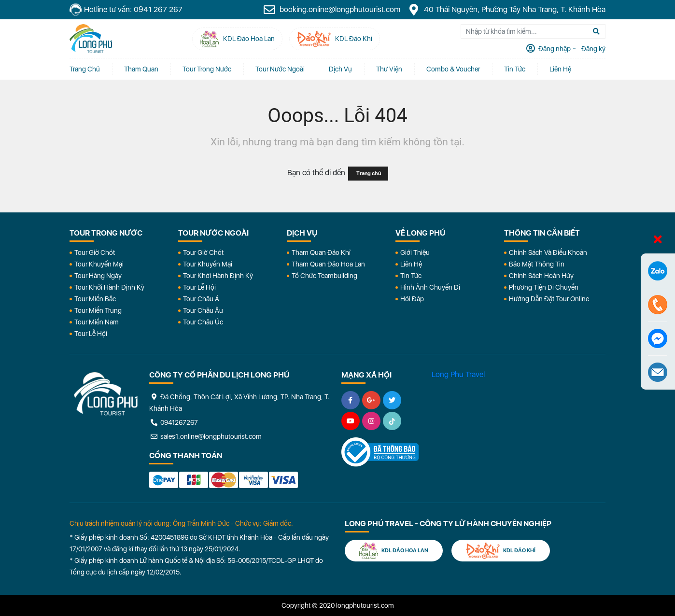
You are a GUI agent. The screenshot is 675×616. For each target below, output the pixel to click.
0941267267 (174, 422)
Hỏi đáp (412, 299)
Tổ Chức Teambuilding (324, 276)
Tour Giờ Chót (95, 252)
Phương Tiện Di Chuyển (544, 287)
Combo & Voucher (453, 69)
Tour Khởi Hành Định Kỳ (109, 287)
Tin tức (515, 69)
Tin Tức (411, 276)
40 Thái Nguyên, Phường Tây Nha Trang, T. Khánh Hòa (506, 10)
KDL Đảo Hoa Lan (394, 551)
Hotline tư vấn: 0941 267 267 (126, 10)
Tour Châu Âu (203, 310)
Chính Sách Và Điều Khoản (548, 252)
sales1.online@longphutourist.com (205, 436)
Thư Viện (389, 69)
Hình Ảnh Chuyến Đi (430, 287)
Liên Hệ (560, 69)
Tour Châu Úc (203, 322)
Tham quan (141, 69)
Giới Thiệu (415, 252)
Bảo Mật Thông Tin (537, 264)
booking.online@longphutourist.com (332, 10)
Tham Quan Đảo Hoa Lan (328, 264)
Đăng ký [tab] (593, 49)
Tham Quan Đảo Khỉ (321, 252)
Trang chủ (85, 69)
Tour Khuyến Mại (99, 264)
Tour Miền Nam (97, 322)
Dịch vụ (340, 69)
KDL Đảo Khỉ (501, 551)
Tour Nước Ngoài (280, 69)
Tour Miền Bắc (95, 299)
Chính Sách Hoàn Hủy (541, 276)
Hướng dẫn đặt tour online (549, 299)
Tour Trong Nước (207, 69)
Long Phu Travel (458, 374)
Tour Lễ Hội (91, 334)
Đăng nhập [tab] (554, 49)
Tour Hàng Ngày (98, 276)
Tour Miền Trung (98, 310)
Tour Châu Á (201, 299)
